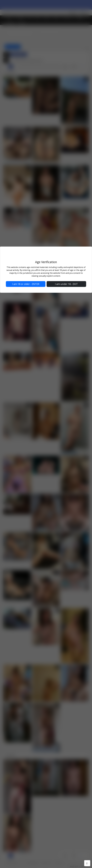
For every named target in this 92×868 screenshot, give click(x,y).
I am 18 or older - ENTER (26, 284)
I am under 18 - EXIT (66, 284)
